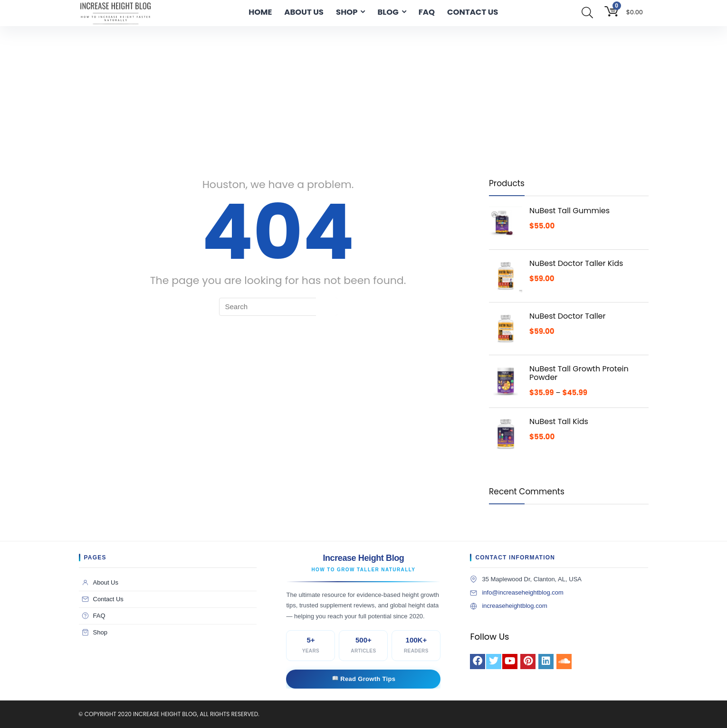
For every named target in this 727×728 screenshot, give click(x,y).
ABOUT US (304, 12)
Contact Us (103, 599)
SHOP (347, 12)
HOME (260, 12)
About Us (100, 583)
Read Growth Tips (364, 679)
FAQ (427, 12)
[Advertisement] (363, 97)
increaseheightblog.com (514, 606)
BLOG (388, 12)
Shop (95, 633)
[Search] (327, 307)
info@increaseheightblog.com (522, 592)
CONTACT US (473, 12)
